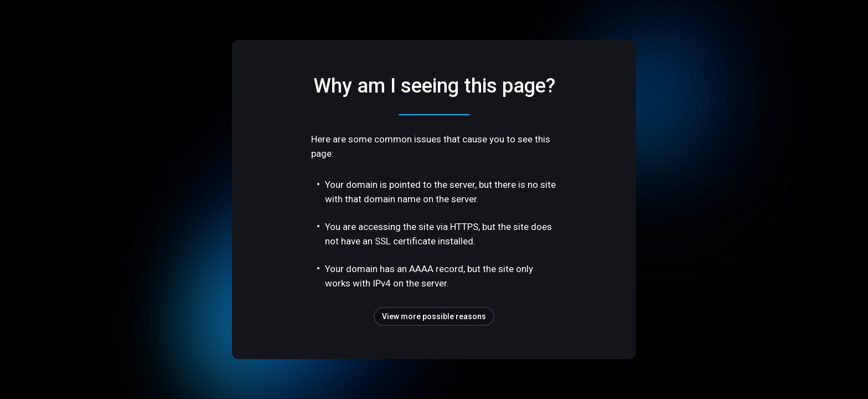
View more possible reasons (434, 316)
